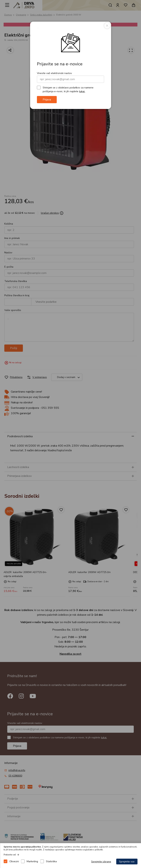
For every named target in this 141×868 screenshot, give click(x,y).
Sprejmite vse (127, 862)
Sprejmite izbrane (101, 862)
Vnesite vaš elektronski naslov (54, 73)
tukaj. (82, 91)
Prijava (47, 100)
